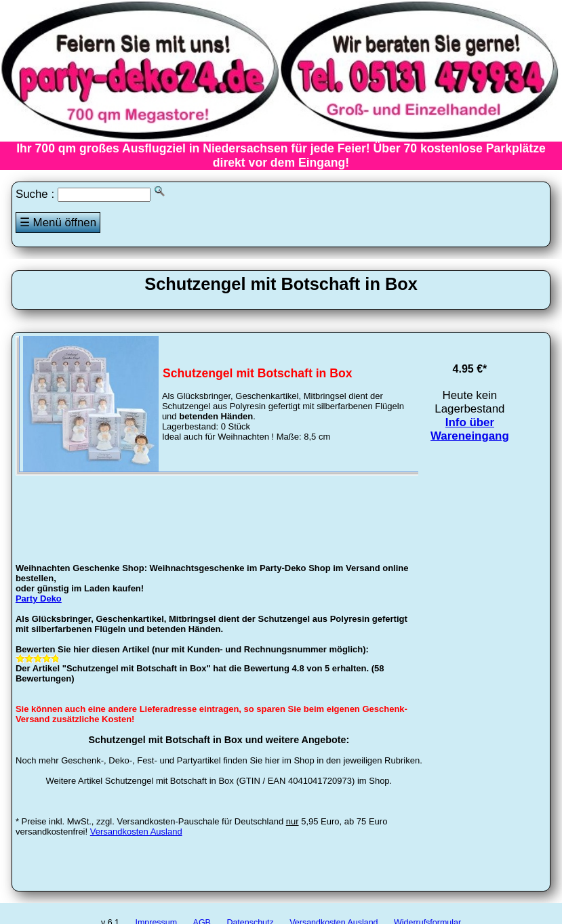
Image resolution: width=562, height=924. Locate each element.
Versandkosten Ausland (136, 832)
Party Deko (39, 598)
